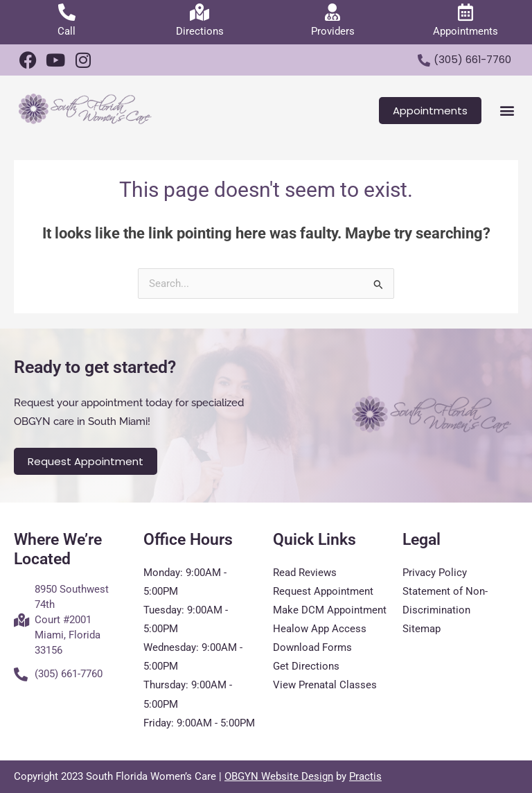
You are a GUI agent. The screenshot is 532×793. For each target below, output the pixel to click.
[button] (507, 111)
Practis (365, 776)
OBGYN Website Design (279, 776)
